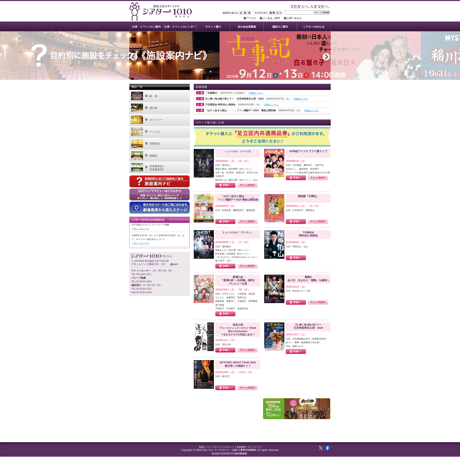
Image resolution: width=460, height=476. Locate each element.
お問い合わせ (294, 18)
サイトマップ (254, 447)
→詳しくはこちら (140, 229)
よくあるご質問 (271, 18)
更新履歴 (241, 447)
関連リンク (205, 447)
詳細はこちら (256, 93)
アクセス (252, 18)
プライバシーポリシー (223, 447)
